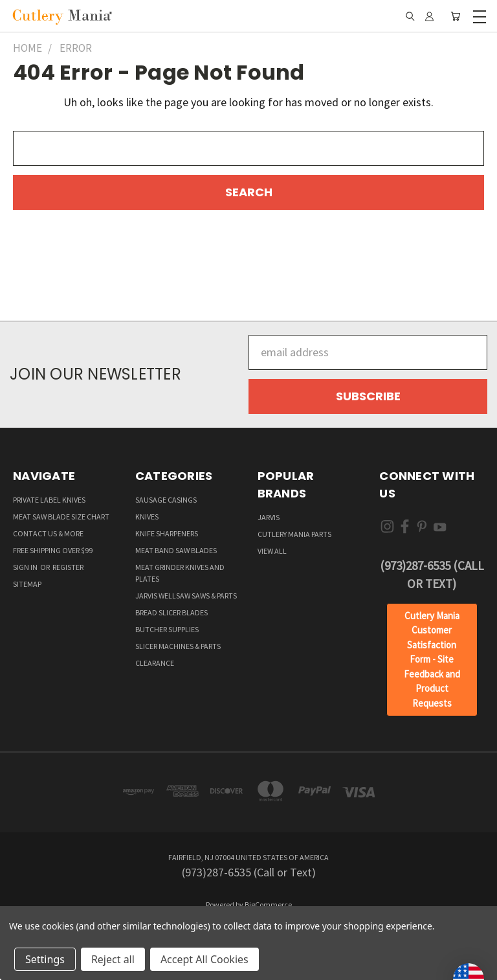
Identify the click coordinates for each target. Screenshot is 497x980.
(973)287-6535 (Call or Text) (432, 575)
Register (68, 567)
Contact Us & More (48, 533)
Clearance (155, 663)
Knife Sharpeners (167, 533)
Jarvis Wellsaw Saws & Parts (186, 596)
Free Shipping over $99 (53, 550)
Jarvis (269, 517)
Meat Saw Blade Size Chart (61, 517)
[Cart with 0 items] (455, 16)
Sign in (26, 567)
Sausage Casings (166, 500)
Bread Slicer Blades (171, 612)
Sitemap (27, 584)
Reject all (113, 959)
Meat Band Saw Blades (176, 550)
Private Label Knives (49, 500)
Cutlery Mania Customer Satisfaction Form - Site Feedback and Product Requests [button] (432, 659)
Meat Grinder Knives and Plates (180, 573)
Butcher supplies (167, 629)
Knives (147, 517)
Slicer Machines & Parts (178, 646)
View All (272, 551)
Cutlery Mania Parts (294, 534)
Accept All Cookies (204, 959)
